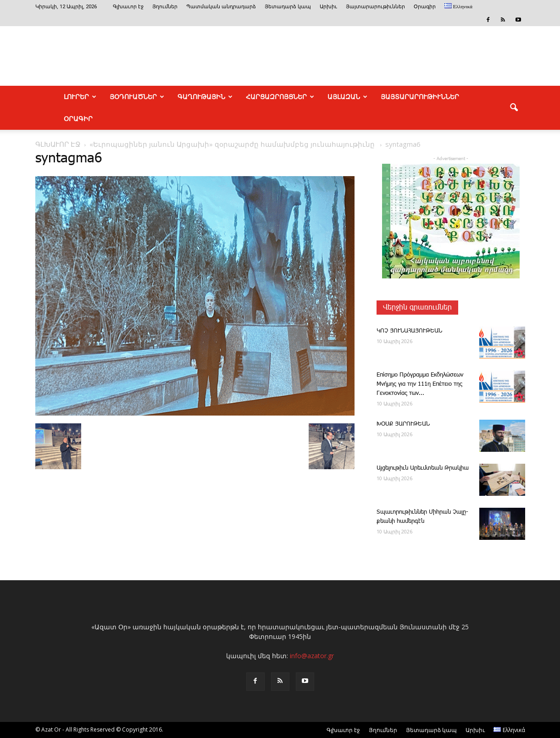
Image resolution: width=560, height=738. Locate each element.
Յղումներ (165, 7)
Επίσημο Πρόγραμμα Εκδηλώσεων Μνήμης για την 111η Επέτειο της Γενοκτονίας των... (420, 384)
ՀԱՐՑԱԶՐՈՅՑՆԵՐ (280, 97)
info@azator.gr (312, 656)
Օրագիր (425, 7)
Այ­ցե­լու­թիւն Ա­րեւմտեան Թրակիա (423, 468)
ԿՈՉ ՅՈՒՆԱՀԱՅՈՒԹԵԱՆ (409, 331)
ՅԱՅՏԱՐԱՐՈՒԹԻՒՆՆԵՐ (420, 97)
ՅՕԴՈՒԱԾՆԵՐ (137, 97)
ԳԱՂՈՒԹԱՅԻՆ (205, 97)
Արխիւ (328, 7)
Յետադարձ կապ (288, 7)
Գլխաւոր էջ (128, 7)
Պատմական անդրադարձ (221, 7)
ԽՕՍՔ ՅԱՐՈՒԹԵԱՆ (403, 424)
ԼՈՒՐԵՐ (80, 97)
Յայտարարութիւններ (375, 7)
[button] (514, 108)
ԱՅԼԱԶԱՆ (347, 97)
